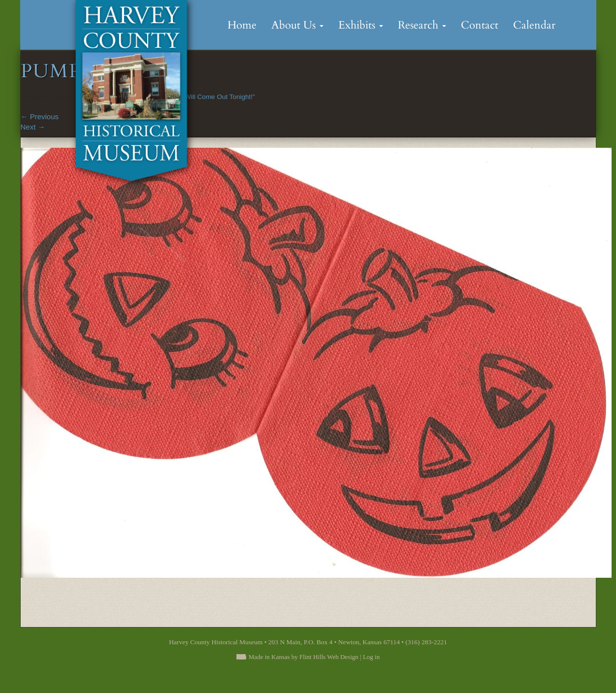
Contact (480, 25)
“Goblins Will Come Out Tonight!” (206, 97)
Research (422, 25)
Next (33, 127)
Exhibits (361, 25)
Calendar (534, 25)
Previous (40, 116)
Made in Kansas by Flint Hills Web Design (304, 657)
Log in (371, 657)
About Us (297, 25)
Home (242, 25)
